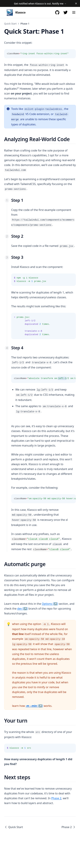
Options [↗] (50, 604)
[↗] (34, 706)
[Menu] (74, 12)
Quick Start (10, 24)
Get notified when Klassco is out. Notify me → (40, 4)
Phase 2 (56, 798)
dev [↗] (22, 609)
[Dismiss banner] (76, 3)
